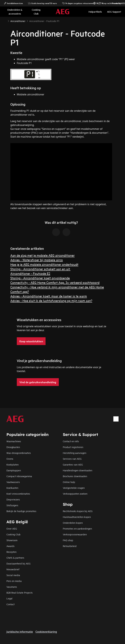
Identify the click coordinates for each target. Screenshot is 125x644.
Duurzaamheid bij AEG (18, 563)
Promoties (115, 3)
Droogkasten (13, 447)
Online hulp (69, 482)
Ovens (10, 459)
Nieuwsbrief (13, 569)
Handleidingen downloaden (78, 470)
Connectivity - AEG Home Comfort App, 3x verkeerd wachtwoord (55, 282)
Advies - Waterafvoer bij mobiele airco (37, 260)
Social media (13, 575)
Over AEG (12, 528)
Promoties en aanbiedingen (77, 528)
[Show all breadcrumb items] (5, 21)
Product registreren (73, 447)
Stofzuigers (12, 505)
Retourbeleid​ (70, 546)
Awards (10, 546)
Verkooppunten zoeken (75, 494)
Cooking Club (13, 534)
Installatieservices (13, 3)
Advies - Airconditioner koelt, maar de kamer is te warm (49, 296)
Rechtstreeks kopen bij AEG (78, 511)
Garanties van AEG (73, 464)
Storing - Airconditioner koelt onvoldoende (40, 278)
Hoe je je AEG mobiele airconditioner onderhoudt (44, 264)
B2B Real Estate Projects (20, 593)
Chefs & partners (15, 558)
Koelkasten (12, 488)
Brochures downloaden (75, 476)
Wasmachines (14, 441)
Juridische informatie (20, 632)
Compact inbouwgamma (19, 476)
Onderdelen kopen (73, 523)
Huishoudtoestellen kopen (77, 517)
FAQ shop (68, 540)
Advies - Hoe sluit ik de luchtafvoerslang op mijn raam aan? (51, 300)
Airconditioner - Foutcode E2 (30, 273)
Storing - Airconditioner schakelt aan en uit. (40, 269)
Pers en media (14, 581)
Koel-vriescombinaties (18, 494)
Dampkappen (14, 470)
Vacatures (12, 587)
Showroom (12, 540)
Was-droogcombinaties (19, 453)
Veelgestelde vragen (74, 488)
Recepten (11, 552)
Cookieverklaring (46, 632)
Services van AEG (72, 459)
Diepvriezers (13, 499)
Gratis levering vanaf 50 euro (42, 3)
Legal (9, 598)
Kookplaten (13, 464)
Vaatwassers (13, 482)
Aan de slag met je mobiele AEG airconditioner (42, 255)
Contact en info (71, 441)
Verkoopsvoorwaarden (75, 534)
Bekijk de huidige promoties (21, 511)
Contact (10, 604)
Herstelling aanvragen (75, 453)
